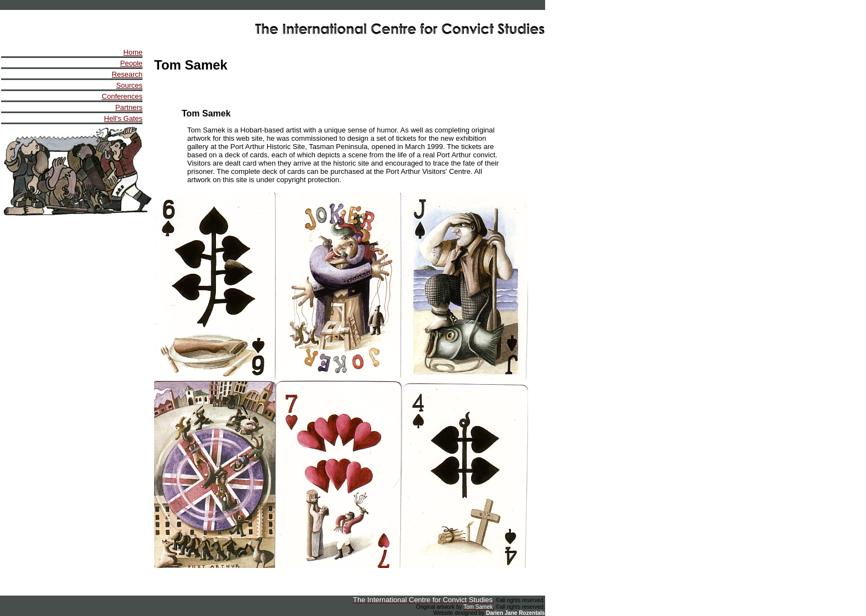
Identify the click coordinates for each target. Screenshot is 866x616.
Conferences (122, 96)
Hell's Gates (123, 118)
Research (127, 74)
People (131, 63)
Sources (129, 85)
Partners (129, 107)
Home (133, 52)
